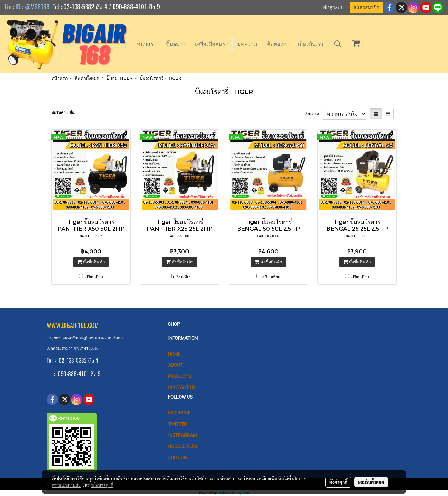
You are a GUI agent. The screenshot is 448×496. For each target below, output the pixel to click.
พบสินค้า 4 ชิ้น (63, 113)
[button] (338, 44)
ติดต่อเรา (278, 44)
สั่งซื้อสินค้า (91, 262)
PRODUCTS (180, 376)
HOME (174, 354)
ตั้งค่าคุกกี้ (338, 482)
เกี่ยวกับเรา (310, 44)
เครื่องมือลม (211, 44)
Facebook (179, 413)
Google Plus (183, 446)
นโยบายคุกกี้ (102, 485)
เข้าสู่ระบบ (333, 7)
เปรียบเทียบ (94, 277)
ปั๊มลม (176, 44)
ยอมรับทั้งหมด (371, 482)
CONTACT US (182, 388)
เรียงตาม (313, 114)
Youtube (178, 458)
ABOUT (175, 365)
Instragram (182, 435)
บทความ (247, 44)
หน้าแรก (147, 44)
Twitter (177, 424)
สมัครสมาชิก (366, 7)
